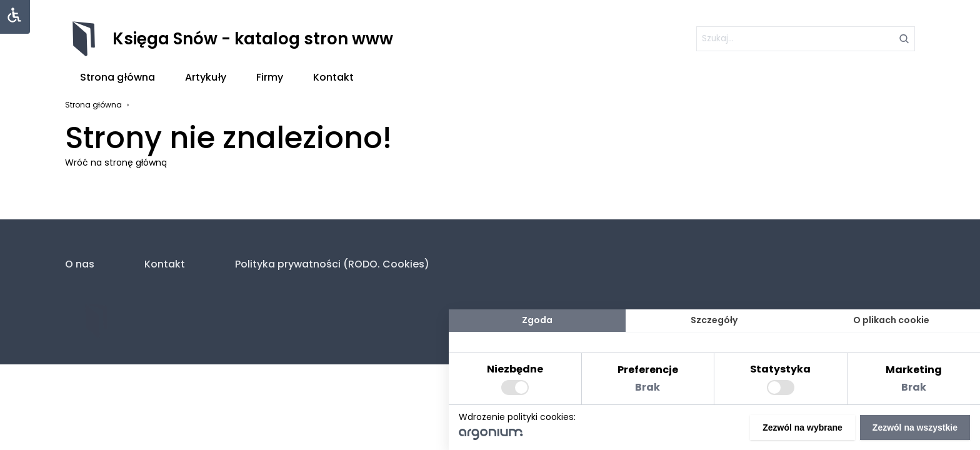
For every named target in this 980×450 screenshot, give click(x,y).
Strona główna (117, 77)
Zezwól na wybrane (802, 427)
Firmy (270, 77)
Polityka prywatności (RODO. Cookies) (332, 264)
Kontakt (333, 77)
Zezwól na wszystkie (915, 427)
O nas (80, 264)
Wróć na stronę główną (116, 162)
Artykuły (206, 77)
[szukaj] (806, 39)
